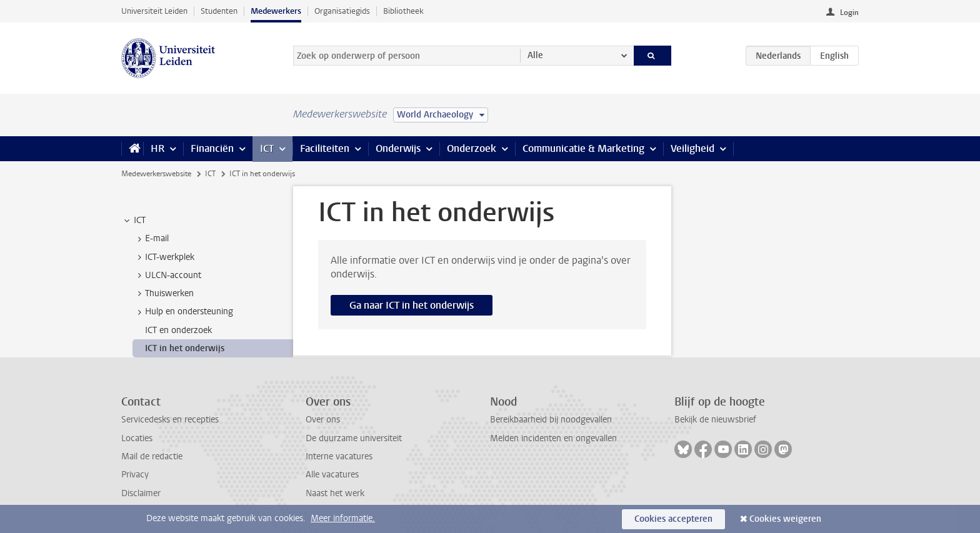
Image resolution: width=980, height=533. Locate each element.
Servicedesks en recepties (170, 420)
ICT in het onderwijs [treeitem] (185, 348)
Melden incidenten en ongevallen (553, 438)
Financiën (212, 148)
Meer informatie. (343, 518)
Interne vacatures (339, 456)
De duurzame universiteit (354, 438)
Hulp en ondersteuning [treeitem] (183, 312)
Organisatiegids (342, 11)
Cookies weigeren (785, 519)
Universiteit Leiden (154, 11)
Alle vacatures (332, 475)
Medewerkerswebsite (156, 174)
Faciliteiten (325, 148)
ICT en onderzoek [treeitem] (178, 330)
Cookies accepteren (673, 519)
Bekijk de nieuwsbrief (715, 420)
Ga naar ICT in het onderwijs (412, 305)
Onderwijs (398, 148)
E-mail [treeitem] (151, 239)
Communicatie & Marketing (583, 148)
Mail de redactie (152, 456)
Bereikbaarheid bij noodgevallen (551, 420)
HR (157, 148)
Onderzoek (472, 148)
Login (849, 12)
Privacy (135, 475)
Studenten (219, 11)
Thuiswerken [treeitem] (163, 294)
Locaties (137, 438)
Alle (535, 55)
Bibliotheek (403, 11)
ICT (267, 148)
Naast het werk (335, 493)
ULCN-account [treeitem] (167, 276)
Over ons (323, 420)
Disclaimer (141, 493)
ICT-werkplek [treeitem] (164, 257)
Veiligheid (692, 148)
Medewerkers (276, 11)
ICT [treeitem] (134, 221)
